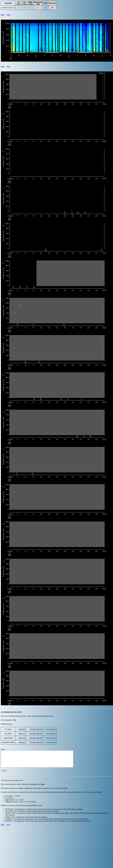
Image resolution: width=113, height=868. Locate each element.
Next (8, 15)
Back (3, 15)
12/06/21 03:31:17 (8, 8)
